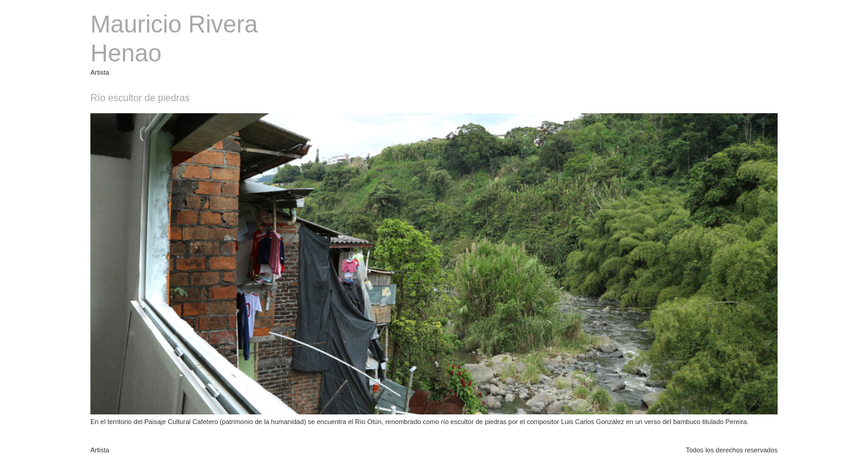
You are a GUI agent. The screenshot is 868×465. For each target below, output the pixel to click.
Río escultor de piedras (140, 98)
